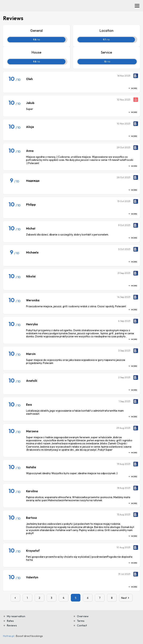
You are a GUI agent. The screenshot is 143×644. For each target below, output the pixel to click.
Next (126, 598)
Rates (10, 621)
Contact (82, 625)
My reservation (16, 616)
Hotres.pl (9, 636)
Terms (81, 621)
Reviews (12, 625)
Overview (83, 616)
